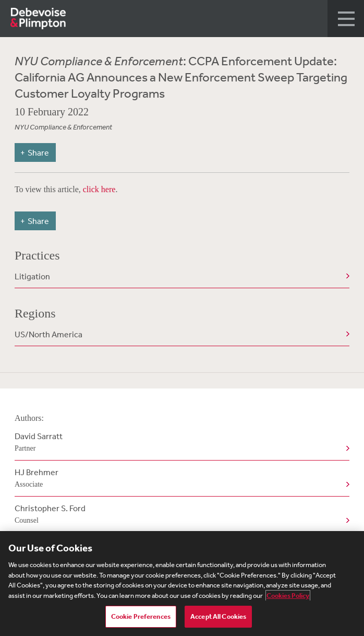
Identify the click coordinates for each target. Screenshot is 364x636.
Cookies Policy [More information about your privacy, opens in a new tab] (288, 596)
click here (99, 189)
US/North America (48, 334)
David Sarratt (180, 443)
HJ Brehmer (180, 479)
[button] (346, 19)
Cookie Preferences (141, 616)
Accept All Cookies (218, 616)
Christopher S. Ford (180, 515)
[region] (182, 584)
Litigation (32, 276)
